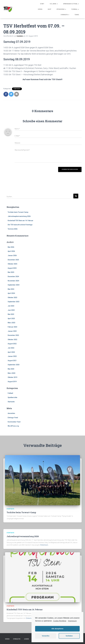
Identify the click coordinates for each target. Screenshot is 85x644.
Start (42, 4)
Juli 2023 (11, 306)
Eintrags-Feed (13, 418)
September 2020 (14, 365)
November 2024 (13, 281)
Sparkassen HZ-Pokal (71, 4)
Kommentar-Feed (14, 422)
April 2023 (11, 319)
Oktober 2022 (12, 340)
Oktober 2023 (12, 298)
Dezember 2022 (13, 335)
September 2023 (14, 302)
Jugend (26, 639)
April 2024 (11, 293)
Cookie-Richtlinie (60, 621)
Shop (49, 9)
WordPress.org (13, 426)
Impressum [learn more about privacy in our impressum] (72, 621)
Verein (40, 9)
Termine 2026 (13, 229)
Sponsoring (61, 9)
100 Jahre (54, 4)
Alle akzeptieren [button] (57, 629)
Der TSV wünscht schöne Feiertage (20, 225)
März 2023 (11, 323)
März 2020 (11, 373)
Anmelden (11, 413)
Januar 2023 (12, 331)
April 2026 (11, 251)
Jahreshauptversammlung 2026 (19, 216)
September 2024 (14, 285)
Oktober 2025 (12, 264)
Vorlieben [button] (69, 636)
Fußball (75, 9)
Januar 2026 (12, 255)
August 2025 (12, 268)
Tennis (77, 15)
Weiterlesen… (45, 545)
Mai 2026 (11, 247)
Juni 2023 (11, 310)
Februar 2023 (12, 327)
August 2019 (12, 382)
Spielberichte (12, 397)
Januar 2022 (12, 356)
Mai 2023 (11, 314)
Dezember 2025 (13, 260)
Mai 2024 (11, 289)
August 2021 (12, 361)
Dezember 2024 (13, 276)
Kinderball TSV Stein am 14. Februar (20, 221)
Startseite (17, 89)
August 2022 (12, 344)
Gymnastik (65, 15)
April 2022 (11, 352)
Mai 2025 (11, 272)
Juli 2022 (11, 348)
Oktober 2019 (12, 377)
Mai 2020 (11, 369)
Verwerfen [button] (46, 636)
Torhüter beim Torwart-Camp (18, 212)
